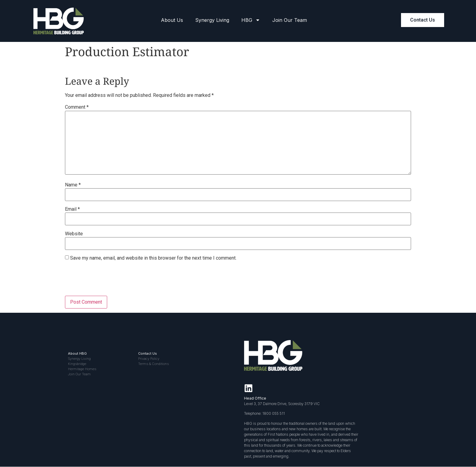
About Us (172, 20)
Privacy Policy (149, 359)
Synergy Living (212, 20)
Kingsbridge (77, 364)
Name (73, 185)
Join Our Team (290, 20)
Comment (77, 107)
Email (72, 209)
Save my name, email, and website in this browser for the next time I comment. (153, 258)
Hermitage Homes (82, 369)
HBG (251, 20)
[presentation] (111, 281)
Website (74, 234)
